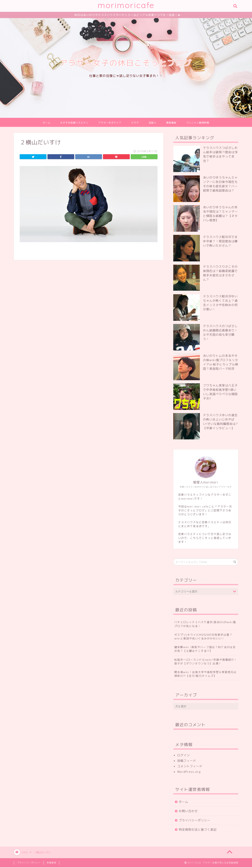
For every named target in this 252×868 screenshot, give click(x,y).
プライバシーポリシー (195, 821)
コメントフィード (190, 767)
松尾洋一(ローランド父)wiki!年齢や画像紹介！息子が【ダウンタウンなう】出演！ (206, 662)
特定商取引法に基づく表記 (198, 830)
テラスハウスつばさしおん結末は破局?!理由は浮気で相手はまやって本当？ (220, 155)
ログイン (183, 756)
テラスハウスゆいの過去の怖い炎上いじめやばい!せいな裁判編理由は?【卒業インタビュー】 (220, 422)
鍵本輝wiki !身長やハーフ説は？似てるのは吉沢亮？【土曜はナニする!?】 (205, 649)
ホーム (47, 123)
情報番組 (171, 123)
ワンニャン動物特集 (198, 123)
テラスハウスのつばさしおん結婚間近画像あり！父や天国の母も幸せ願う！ (220, 333)
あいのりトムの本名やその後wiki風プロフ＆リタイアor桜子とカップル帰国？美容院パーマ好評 (220, 363)
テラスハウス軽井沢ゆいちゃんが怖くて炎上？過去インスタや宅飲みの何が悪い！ (220, 303)
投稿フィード (187, 761)
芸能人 (152, 123)
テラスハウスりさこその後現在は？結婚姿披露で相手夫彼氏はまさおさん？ (220, 274)
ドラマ (135, 123)
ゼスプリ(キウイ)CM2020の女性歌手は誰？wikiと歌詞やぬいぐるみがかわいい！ (203, 637)
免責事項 (51, 863)
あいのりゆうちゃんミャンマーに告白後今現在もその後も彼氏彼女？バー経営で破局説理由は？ (220, 185)
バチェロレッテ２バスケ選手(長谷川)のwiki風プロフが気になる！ (205, 624)
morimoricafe (126, 5)
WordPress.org (189, 772)
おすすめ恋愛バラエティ (74, 123)
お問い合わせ (188, 812)
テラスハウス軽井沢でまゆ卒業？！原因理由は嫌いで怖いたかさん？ (220, 242)
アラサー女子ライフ (110, 123)
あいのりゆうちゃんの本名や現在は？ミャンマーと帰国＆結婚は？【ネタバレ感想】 (220, 214)
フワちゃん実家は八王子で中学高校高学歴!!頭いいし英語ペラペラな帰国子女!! (220, 392)
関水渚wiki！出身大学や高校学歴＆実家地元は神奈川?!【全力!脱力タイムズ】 (205, 674)
